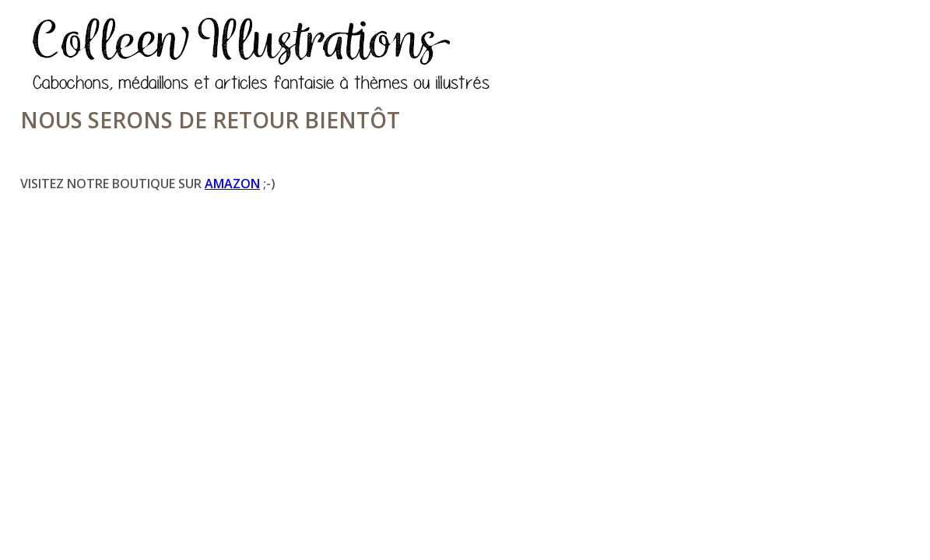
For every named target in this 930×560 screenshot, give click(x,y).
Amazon (232, 184)
